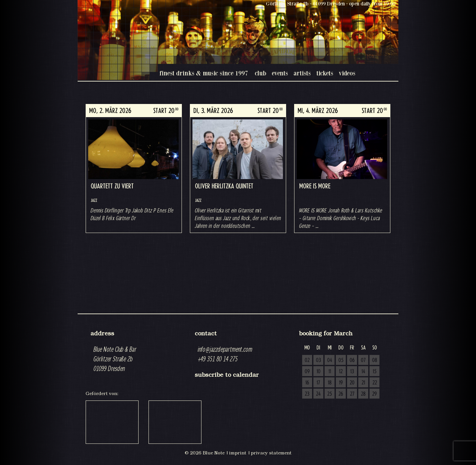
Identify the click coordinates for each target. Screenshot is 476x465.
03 (319, 360)
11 (330, 372)
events (280, 73)
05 (341, 360)
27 (352, 394)
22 (375, 383)
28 (363, 394)
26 (341, 394)
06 (352, 360)
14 (363, 372)
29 (374, 394)
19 (341, 383)
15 (375, 372)
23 (307, 394)
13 (352, 372)
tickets (325, 73)
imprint (238, 453)
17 (318, 383)
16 (307, 383)
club (260, 73)
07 (363, 360)
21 (363, 383)
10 (319, 372)
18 (330, 383)
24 (318, 394)
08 (375, 360)
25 (330, 394)
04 (330, 360)
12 (341, 372)
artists (302, 73)
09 (307, 372)
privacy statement (271, 453)
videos (347, 73)
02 (307, 360)
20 (352, 383)
